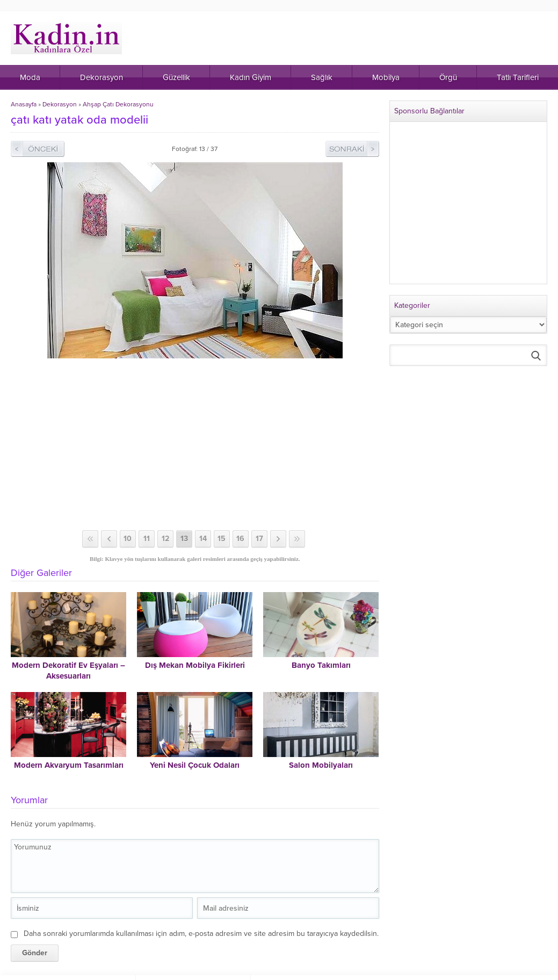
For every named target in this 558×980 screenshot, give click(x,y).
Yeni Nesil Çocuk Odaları (195, 765)
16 (240, 539)
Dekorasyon (60, 104)
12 (165, 539)
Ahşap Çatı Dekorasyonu (118, 104)
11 (147, 539)
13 (184, 539)
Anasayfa (24, 104)
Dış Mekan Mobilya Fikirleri (195, 665)
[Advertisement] (196, 444)
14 (203, 539)
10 (128, 539)
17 (259, 539)
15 (222, 539)
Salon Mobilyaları (321, 765)
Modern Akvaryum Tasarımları (69, 765)
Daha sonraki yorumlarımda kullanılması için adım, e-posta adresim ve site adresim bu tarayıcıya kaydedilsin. (201, 934)
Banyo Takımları (321, 665)
